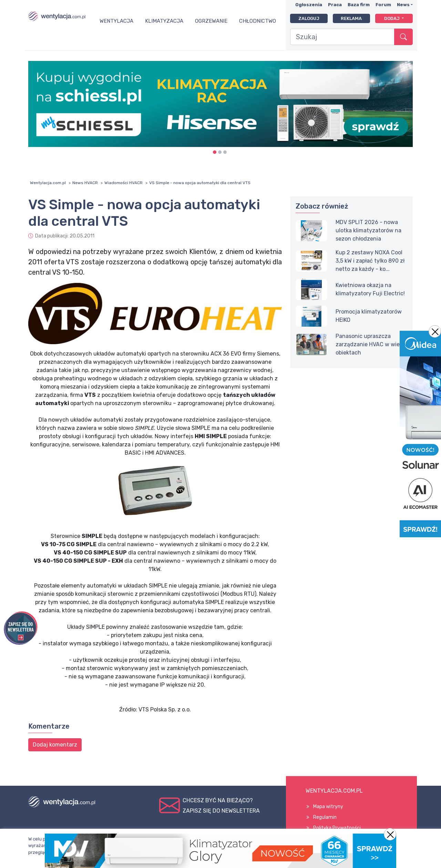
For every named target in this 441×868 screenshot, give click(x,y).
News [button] (403, 5)
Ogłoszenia (309, 5)
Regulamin (325, 817)
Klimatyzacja (164, 21)
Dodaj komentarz (55, 745)
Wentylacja (116, 21)
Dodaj (392, 18)
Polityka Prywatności (337, 828)
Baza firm (359, 5)
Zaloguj (309, 18)
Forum (383, 5)
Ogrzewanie (211, 21)
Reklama (351, 18)
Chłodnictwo (258, 21)
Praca (335, 5)
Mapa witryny (328, 807)
